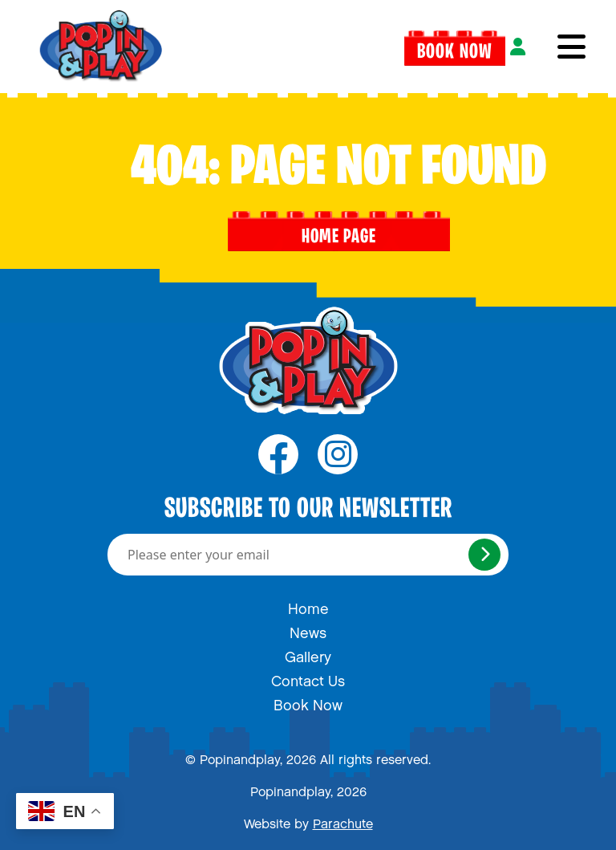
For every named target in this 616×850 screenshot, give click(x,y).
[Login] (518, 47)
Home (308, 605)
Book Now (455, 47)
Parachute (343, 821)
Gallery (308, 653)
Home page (339, 231)
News (308, 629)
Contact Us (308, 677)
